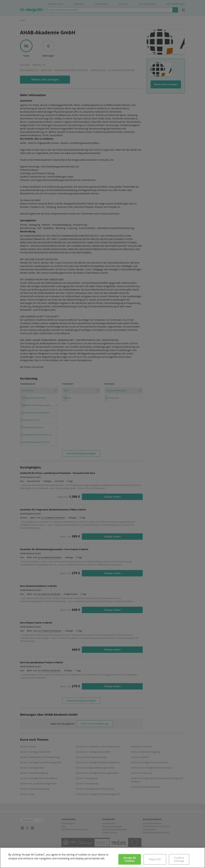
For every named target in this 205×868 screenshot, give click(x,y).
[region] (102, 858)
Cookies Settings (179, 859)
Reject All (155, 859)
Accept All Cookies (130, 859)
